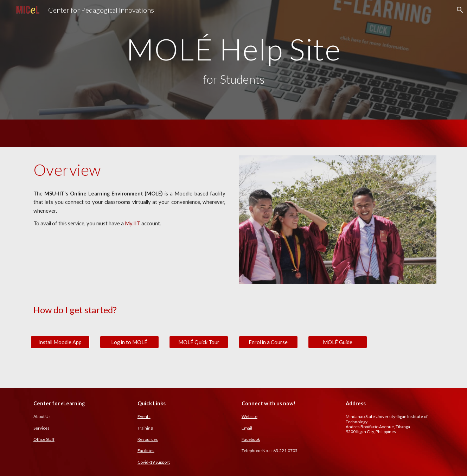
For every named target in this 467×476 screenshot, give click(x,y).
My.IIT (133, 223)
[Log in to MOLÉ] (129, 342)
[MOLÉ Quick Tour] (199, 342)
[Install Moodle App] (60, 342)
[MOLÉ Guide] (338, 342)
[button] (459, 10)
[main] (233, 60)
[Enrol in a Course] (268, 342)
